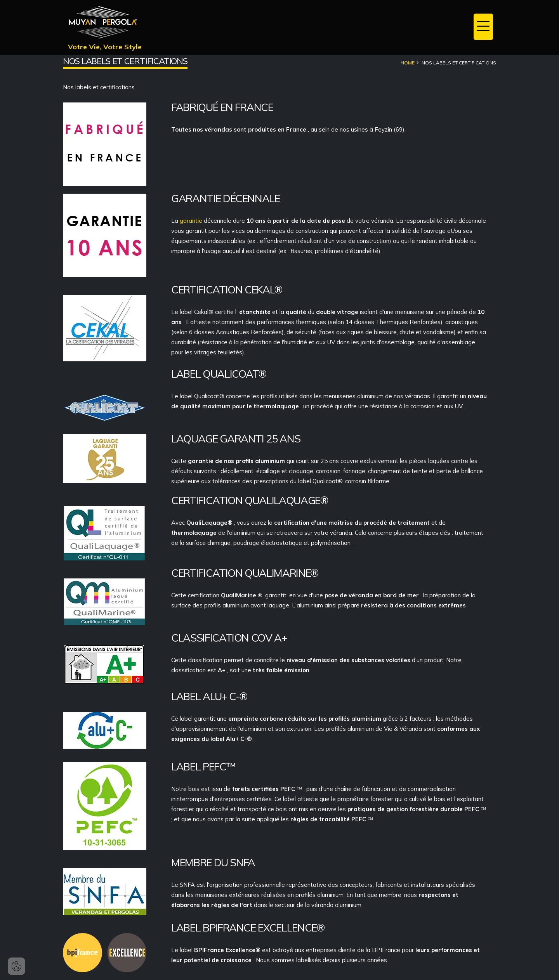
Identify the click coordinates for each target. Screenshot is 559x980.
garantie (192, 221)
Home (408, 63)
